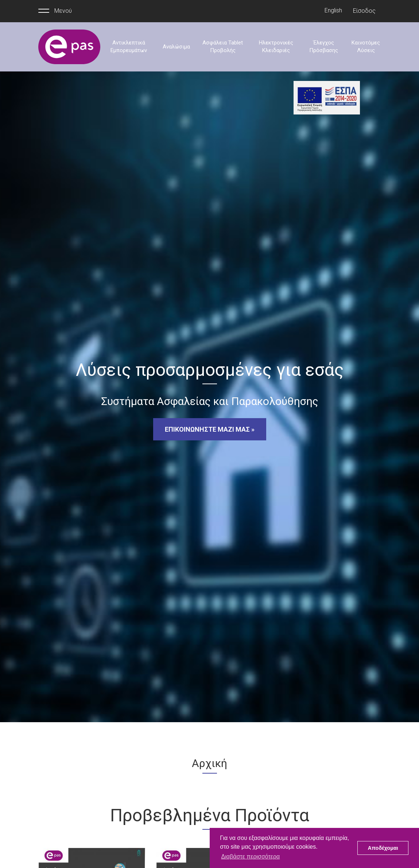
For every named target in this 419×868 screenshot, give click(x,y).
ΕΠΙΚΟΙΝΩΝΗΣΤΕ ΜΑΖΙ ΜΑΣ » (210, 429)
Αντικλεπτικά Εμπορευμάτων (129, 46)
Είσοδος (364, 11)
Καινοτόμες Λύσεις (366, 46)
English (333, 10)
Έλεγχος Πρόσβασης (324, 46)
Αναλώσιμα (176, 47)
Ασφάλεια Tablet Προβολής (223, 46)
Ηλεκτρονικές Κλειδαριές (276, 46)
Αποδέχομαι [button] (383, 848)
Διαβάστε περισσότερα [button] (250, 857)
